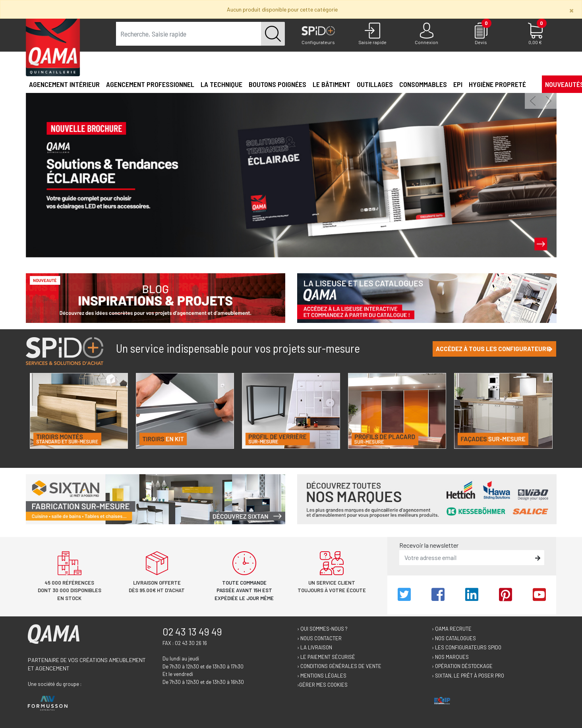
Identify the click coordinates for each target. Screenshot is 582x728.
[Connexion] (427, 34)
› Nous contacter (319, 638)
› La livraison (315, 647)
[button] (532, 84)
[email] (466, 558)
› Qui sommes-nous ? (322, 629)
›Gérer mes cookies (322, 685)
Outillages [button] (375, 84)
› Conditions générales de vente (339, 666)
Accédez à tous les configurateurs (494, 349)
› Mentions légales (322, 676)
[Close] (571, 10)
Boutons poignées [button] (277, 84)
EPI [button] (458, 84)
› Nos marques (450, 657)
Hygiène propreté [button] (497, 84)
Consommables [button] (423, 84)
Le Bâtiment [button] (332, 84)
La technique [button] (221, 84)
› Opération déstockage (462, 666)
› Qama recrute (452, 629)
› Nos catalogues (454, 638)
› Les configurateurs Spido (467, 647)
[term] (189, 34)
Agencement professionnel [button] (150, 84)
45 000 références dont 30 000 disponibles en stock (70, 590)
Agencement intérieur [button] (64, 84)
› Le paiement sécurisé (326, 657)
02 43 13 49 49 (192, 631)
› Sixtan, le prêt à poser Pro (468, 676)
